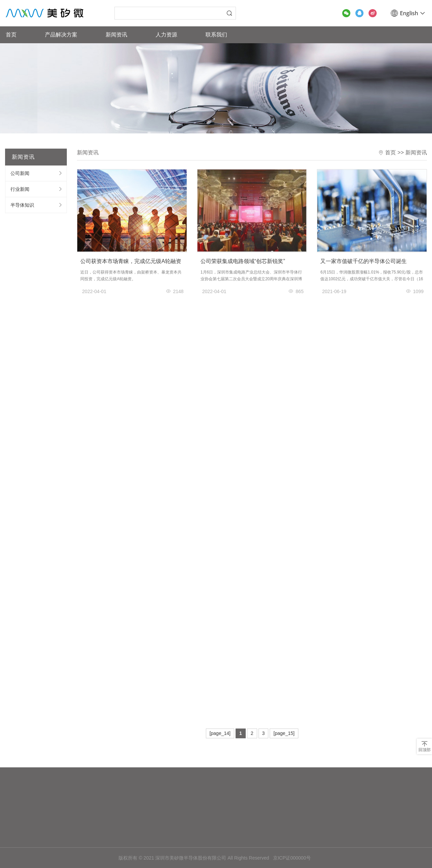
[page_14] (220, 733)
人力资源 (166, 35)
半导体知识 (22, 205)
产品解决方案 (61, 35)
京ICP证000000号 (292, 858)
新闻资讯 (116, 35)
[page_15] (284, 733)
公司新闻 (20, 173)
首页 (11, 35)
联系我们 (216, 35)
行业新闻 (20, 189)
